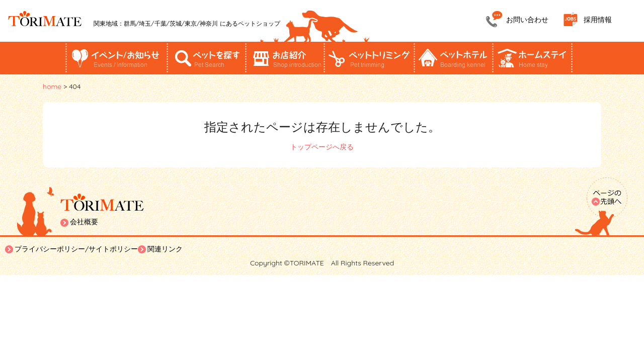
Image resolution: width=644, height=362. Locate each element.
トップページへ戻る (322, 147)
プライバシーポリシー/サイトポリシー (76, 249)
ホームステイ (532, 58)
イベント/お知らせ (116, 58)
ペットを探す (207, 58)
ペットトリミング (369, 58)
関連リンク (165, 249)
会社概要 (84, 222)
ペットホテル (454, 58)
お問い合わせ (527, 20)
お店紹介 (285, 58)
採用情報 (598, 20)
